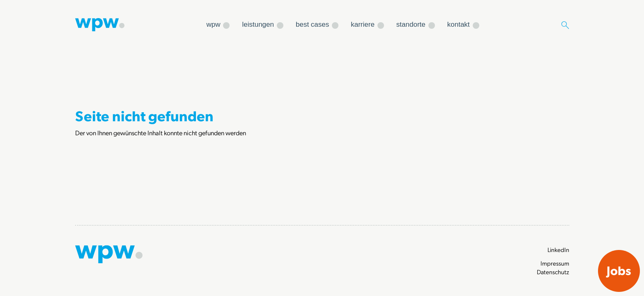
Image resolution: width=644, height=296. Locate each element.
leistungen (258, 24)
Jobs (619, 270)
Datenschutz (553, 272)
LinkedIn (558, 250)
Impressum (555, 263)
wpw (213, 24)
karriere (363, 24)
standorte (411, 24)
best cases (312, 24)
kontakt (459, 24)
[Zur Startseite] (100, 24)
